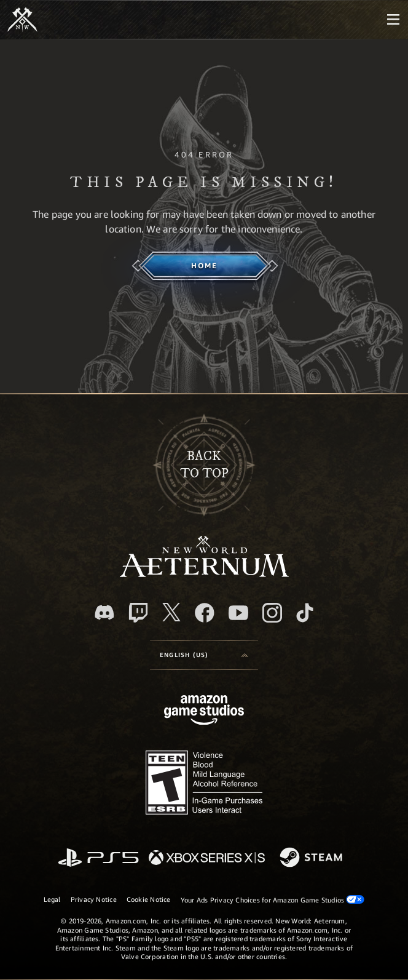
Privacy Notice (94, 899)
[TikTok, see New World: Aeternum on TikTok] (305, 613)
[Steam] (312, 858)
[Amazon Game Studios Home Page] (204, 711)
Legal (52, 899)
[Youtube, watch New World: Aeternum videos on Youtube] (238, 613)
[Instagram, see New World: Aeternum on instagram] (272, 613)
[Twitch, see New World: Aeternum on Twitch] (138, 613)
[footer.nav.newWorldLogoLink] (204, 574)
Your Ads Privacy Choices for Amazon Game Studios (273, 899)
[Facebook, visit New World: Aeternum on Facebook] (205, 613)
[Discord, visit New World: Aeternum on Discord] (104, 612)
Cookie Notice (149, 899)
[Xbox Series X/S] (207, 858)
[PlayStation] (98, 858)
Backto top (204, 465)
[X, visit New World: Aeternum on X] (171, 612)
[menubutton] (393, 20)
